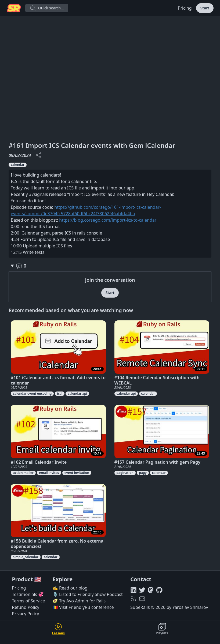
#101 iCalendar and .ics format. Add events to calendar (58, 380)
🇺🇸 (38, 579)
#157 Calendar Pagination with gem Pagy (157, 462)
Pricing (185, 8)
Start (205, 8)
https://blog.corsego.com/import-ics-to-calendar (108, 220)
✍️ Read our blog (70, 588)
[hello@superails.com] (142, 599)
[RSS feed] (134, 599)
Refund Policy (26, 607)
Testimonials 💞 (28, 594)
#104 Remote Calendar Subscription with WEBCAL (157, 380)
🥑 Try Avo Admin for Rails (79, 601)
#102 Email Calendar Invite (39, 462)
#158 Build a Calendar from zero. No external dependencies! (58, 544)
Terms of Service (28, 601)
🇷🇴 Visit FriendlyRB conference (83, 607)
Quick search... (47, 8)
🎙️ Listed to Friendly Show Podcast (88, 594)
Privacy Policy (25, 614)
